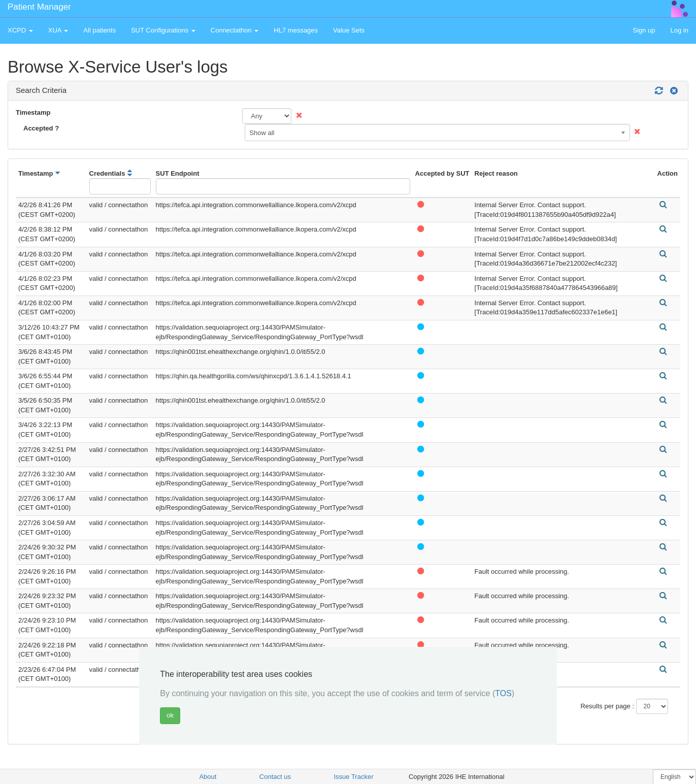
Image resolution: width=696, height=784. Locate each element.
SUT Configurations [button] (163, 30)
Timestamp (33, 112)
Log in (680, 30)
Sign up (644, 30)
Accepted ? (41, 128)
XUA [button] (58, 30)
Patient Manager (39, 7)
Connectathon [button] (235, 30)
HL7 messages (296, 30)
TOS (503, 693)
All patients (100, 30)
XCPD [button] (20, 30)
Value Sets (349, 30)
